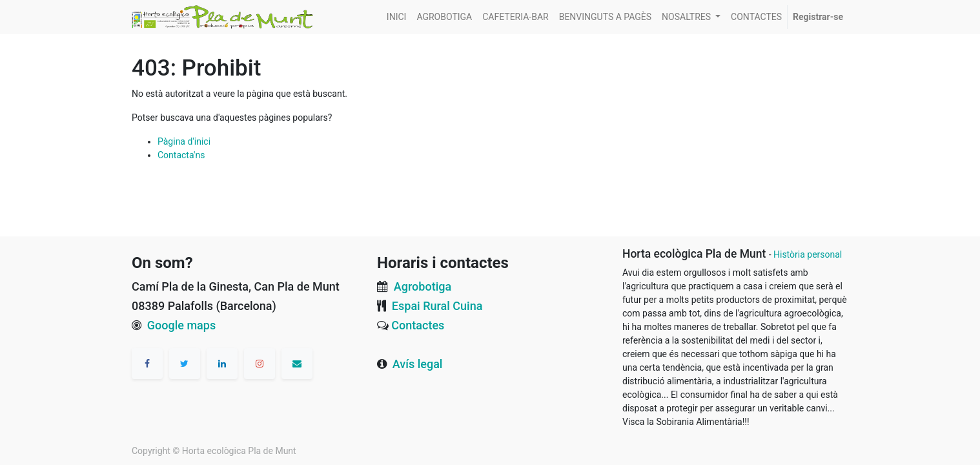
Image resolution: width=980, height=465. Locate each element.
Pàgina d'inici (184, 141)
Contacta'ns (181, 155)
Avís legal (418, 364)
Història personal (808, 254)
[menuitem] (397, 17)
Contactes (418, 325)
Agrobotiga (423, 286)
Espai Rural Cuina (437, 306)
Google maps (181, 325)
